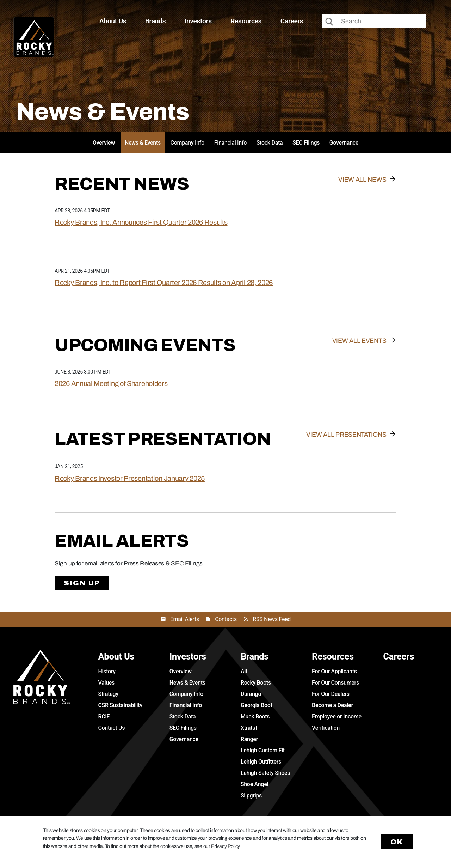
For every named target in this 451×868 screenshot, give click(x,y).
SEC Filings (306, 143)
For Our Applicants (334, 671)
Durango (251, 694)
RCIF (104, 717)
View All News (362, 180)
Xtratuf (249, 728)
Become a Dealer (332, 705)
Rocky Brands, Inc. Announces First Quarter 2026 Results (141, 222)
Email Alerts (185, 619)
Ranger (249, 739)
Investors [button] (198, 21)
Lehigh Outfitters (261, 762)
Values (106, 683)
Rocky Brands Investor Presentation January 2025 (130, 478)
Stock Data (270, 143)
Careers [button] (292, 21)
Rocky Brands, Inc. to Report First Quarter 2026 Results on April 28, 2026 (164, 283)
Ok (397, 842)
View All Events (359, 341)
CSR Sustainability (120, 705)
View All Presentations (346, 435)
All (244, 671)
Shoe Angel (254, 784)
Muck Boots (255, 717)
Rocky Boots (256, 683)
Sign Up (82, 583)
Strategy (108, 694)
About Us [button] (113, 21)
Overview (104, 143)
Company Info (187, 143)
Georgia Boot (257, 705)
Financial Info (230, 143)
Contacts (226, 619)
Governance (344, 143)
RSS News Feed (272, 619)
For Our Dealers (331, 694)
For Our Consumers (335, 683)
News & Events (143, 143)
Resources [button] (246, 21)
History (107, 671)
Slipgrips (251, 796)
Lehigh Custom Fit (263, 750)
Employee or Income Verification (337, 722)
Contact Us (111, 728)
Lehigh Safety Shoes (265, 773)
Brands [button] (156, 21)
